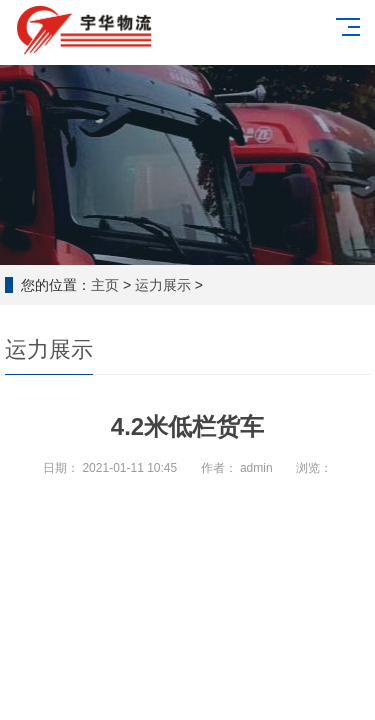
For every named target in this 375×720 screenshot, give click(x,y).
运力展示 (163, 285)
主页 (105, 285)
